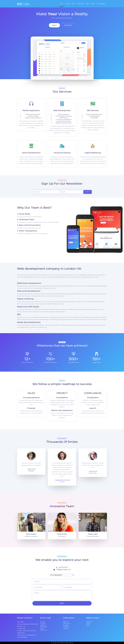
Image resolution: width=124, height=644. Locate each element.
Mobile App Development (33, 114)
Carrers (88, 623)
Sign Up (88, 192)
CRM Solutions (64, 118)
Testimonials (81, 4)
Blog (87, 4)
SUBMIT (62, 603)
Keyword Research (94, 116)
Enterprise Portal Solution (64, 121)
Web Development (64, 114)
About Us (66, 622)
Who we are (67, 623)
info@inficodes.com (63, 570)
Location (66, 629)
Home (62, 4)
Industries (43, 625)
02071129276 (63, 567)
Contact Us (43, 630)
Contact (93, 4)
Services (68, 4)
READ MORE (68, 25)
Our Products (101, 4)
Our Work (43, 623)
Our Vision (66, 627)
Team (74, 4)
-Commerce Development (64, 120)
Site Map (66, 625)
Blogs (88, 625)
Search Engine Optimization (94, 114)
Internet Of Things (33, 116)
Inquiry (42, 629)
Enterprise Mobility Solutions (33, 118)
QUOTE (54, 25)
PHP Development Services (64, 116)
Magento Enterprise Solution (64, 123)
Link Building (94, 118)
